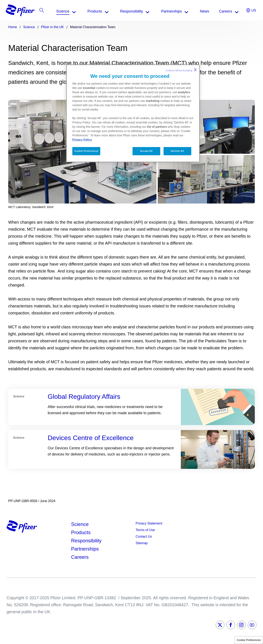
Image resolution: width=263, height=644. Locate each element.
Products (81, 532)
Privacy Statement (149, 523)
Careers (80, 557)
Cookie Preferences (249, 640)
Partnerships (85, 549)
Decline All (177, 151)
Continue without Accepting (181, 70)
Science (80, 524)
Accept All (146, 151)
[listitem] (231, 11)
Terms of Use (145, 530)
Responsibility (86, 541)
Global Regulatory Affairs (84, 397)
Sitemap (142, 543)
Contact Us (144, 536)
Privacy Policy (82, 140)
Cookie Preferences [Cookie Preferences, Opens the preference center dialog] (86, 151)
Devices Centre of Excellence (91, 438)
